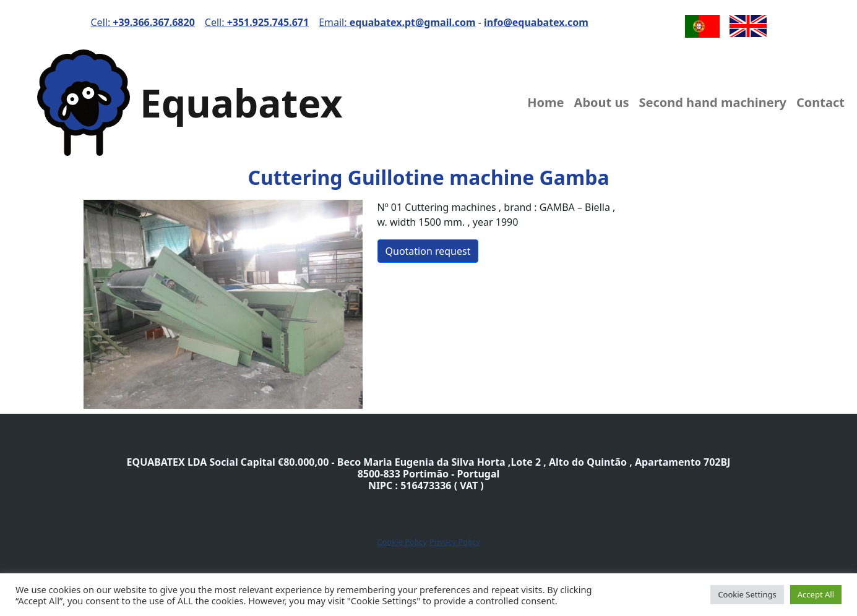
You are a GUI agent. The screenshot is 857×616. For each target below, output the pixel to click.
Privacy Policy (455, 542)
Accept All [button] (816, 594)
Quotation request (428, 251)
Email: (397, 22)
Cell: (143, 22)
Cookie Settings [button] (747, 594)
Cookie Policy (402, 542)
